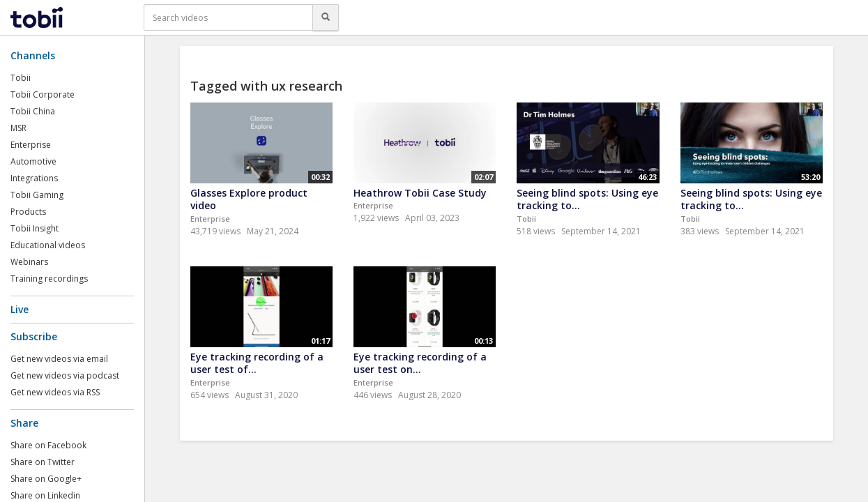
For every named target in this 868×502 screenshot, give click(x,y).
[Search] (326, 17)
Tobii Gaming (37, 195)
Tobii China (33, 111)
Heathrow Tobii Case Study (420, 193)
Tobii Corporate (43, 94)
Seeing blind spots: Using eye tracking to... (587, 199)
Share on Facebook (48, 445)
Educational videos (48, 245)
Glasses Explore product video (249, 199)
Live (20, 309)
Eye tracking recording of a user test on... (420, 363)
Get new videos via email (59, 359)
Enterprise (31, 145)
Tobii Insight (35, 228)
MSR (18, 128)
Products (28, 212)
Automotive (33, 161)
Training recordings (49, 279)
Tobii (21, 78)
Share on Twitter (43, 462)
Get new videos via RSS (55, 392)
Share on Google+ (46, 479)
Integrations (34, 178)
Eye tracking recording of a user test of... (257, 363)
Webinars (29, 262)
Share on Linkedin (45, 495)
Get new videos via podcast (65, 375)
